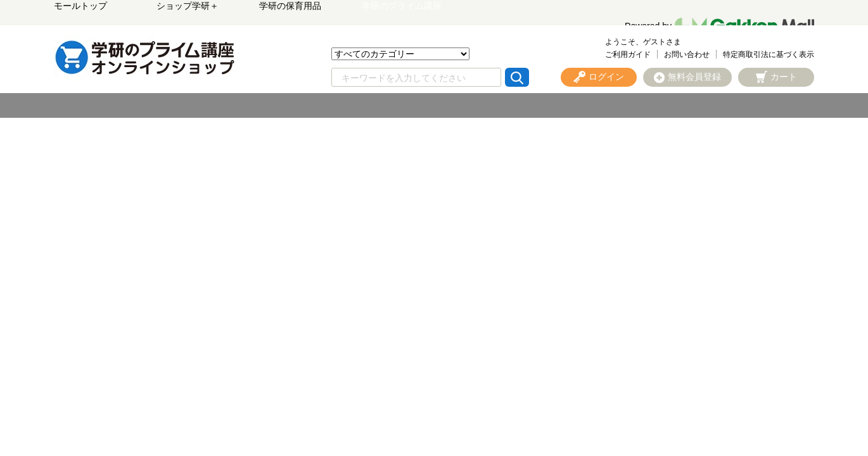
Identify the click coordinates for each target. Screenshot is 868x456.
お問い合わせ (687, 54)
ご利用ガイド (628, 54)
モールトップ (80, 6)
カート (784, 77)
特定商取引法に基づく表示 (769, 54)
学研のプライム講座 (402, 6)
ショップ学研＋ (188, 6)
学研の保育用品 (290, 6)
